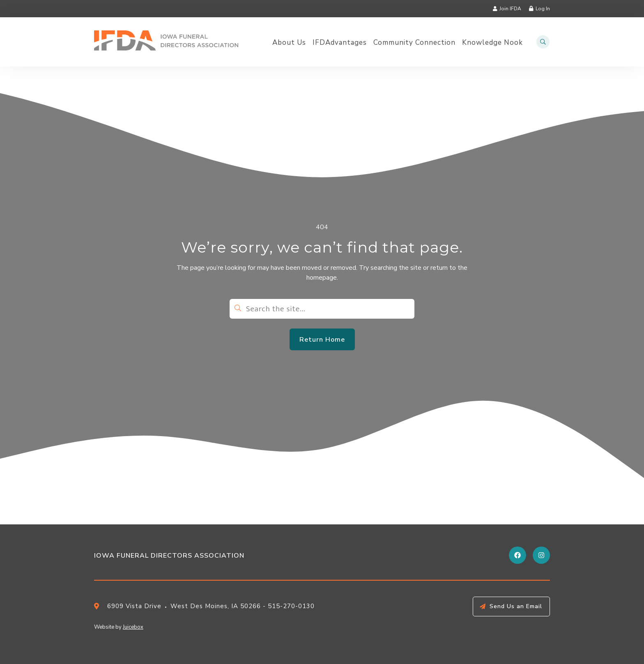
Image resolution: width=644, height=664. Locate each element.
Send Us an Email (516, 606)
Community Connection (414, 43)
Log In (543, 9)
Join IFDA (510, 9)
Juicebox (133, 627)
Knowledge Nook (492, 43)
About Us (289, 43)
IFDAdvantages (340, 43)
